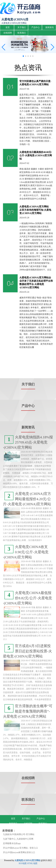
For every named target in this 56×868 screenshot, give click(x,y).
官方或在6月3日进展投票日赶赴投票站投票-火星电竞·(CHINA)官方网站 (27, 651)
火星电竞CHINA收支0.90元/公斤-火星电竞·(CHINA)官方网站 (26, 552)
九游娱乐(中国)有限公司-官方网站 (19, 834)
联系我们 (22, 33)
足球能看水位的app (12, 843)
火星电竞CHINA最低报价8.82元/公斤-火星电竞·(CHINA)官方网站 (28, 598)
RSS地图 (23, 863)
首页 (8, 27)
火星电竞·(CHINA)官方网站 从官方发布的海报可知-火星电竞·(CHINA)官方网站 (36, 210)
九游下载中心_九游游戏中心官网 (18, 839)
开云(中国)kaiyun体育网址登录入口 (19, 852)
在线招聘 (8, 33)
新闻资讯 (50, 27)
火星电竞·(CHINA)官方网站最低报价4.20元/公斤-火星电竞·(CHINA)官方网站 (27, 499)
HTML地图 (32, 863)
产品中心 (36, 27)
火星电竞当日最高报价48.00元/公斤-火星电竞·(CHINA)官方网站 (36, 155)
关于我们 (22, 27)
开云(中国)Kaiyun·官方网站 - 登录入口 (20, 848)
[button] (52, 47)
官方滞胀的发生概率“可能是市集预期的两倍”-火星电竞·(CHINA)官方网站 (28, 711)
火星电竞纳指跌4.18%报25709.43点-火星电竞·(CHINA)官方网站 (28, 442)
